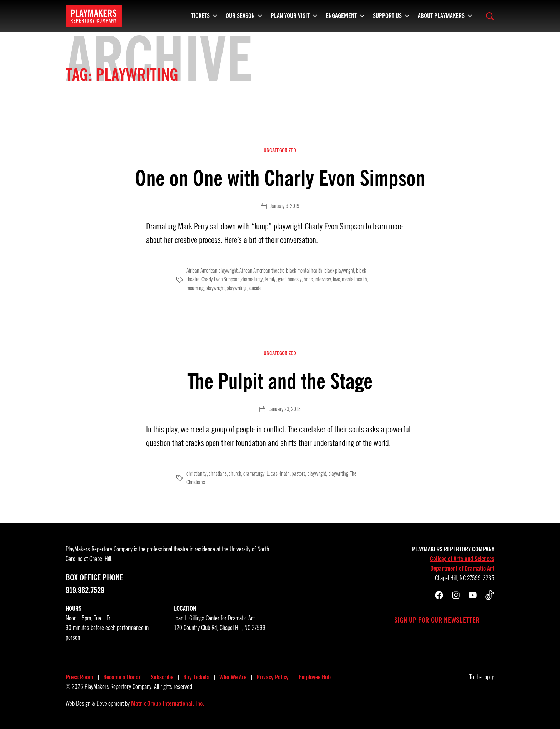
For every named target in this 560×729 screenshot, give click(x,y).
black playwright (339, 271)
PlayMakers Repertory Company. (119, 685)
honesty (294, 279)
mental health (353, 279)
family (270, 279)
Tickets (200, 20)
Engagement (341, 20)
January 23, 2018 (285, 408)
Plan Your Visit (290, 20)
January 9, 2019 (285, 207)
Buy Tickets (196, 676)
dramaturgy (252, 279)
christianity (196, 473)
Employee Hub (315, 676)
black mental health (304, 271)
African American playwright (212, 271)
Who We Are (233, 676)
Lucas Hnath (277, 473)
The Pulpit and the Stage (280, 380)
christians (217, 473)
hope (307, 279)
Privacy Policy (272, 676)
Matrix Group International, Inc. (167, 702)
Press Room (79, 676)
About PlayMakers (441, 20)
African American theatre (262, 271)
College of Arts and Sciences (462, 557)
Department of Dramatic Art (462, 567)
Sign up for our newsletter (437, 619)
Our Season (240, 20)
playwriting (236, 288)
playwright (215, 288)
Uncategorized (280, 151)
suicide (255, 288)
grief (281, 279)
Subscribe (162, 676)
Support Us (387, 20)
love (335, 279)
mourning (195, 288)
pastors (297, 473)
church (234, 473)
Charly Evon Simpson (221, 279)
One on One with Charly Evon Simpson (280, 178)
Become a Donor (122, 676)
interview (322, 279)
